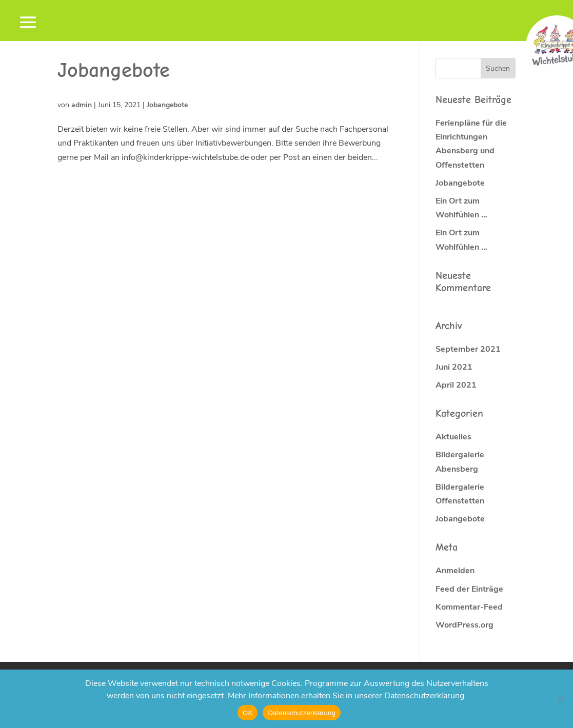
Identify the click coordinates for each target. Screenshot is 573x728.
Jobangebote (167, 105)
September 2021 (468, 349)
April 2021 (456, 385)
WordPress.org (465, 625)
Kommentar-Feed (469, 607)
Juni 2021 (454, 367)
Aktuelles (453, 437)
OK (248, 713)
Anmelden (455, 571)
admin (82, 105)
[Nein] (560, 699)
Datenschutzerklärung (301, 713)
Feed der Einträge (469, 589)
